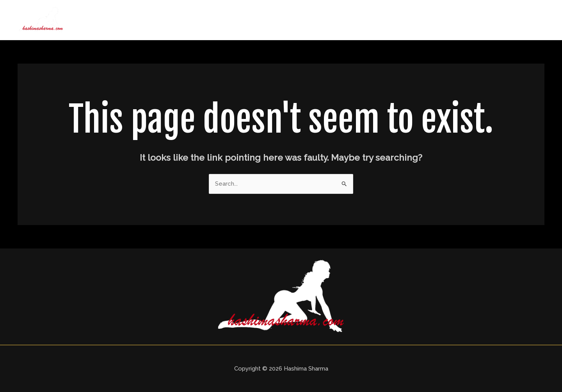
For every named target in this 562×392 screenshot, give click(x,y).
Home (317, 20)
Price (449, 20)
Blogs (480, 20)
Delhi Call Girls (405, 20)
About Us (355, 20)
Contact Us (520, 20)
